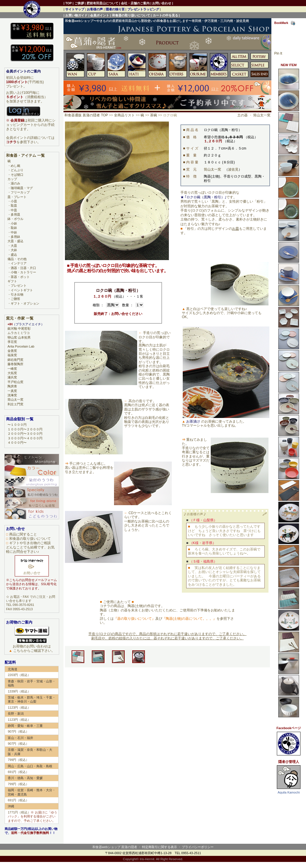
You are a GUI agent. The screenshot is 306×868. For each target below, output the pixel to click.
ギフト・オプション (25, 303)
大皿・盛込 (15, 241)
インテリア (19, 263)
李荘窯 (12, 342)
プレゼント (19, 285)
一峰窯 (12, 369)
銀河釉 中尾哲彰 (19, 328)
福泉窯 (12, 355)
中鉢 (14, 232)
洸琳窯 (12, 395)
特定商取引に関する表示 (159, 847)
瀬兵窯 (12, 377)
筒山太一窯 (262, 115)
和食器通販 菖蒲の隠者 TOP (86, 115)
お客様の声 (95, 9)
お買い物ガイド (76, 15)
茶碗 (154, 115)
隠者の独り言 (115, 9)
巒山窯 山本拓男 (19, 337)
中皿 (14, 210)
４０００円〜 (17, 443)
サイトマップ (75, 9)
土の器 (242, 115)
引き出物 (17, 294)
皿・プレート (17, 197)
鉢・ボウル (15, 219)
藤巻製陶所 (15, 364)
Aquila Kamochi (289, 792)
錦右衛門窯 (15, 360)
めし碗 (15, 166)
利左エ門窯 (15, 404)
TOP (68, 3)
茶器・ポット (20, 277)
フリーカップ (20, 192)
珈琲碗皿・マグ (22, 188)
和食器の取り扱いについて (131, 15)
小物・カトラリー (23, 272)
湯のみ (15, 183)
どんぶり (17, 170)
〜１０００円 (17, 425)
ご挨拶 (79, 3)
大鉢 (14, 250)
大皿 (14, 246)
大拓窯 (12, 373)
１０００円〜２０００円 (25, 429)
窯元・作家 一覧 (20, 318)
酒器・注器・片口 (23, 268)
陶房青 (12, 386)
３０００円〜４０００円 (25, 438)
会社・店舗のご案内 (135, 3)
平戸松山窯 (15, 382)
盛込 (14, 255)
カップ (12, 179)
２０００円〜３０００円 (25, 434)
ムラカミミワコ (19, 333)
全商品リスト (124, 115)
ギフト (12, 281)
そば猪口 (17, 175)
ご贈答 (15, 299)
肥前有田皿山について (102, 3)
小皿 (14, 201)
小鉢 (14, 223)
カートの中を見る (165, 15)
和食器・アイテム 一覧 (25, 155)
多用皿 (15, 214)
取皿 (14, 206)
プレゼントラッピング (143, 9)
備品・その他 (17, 259)
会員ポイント (100, 15)
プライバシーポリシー (198, 847)
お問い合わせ (162, 3)
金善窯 (12, 351)
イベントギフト (22, 290)
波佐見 (233, 169)
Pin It (278, 53)
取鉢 (14, 228)
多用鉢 (15, 237)
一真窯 (12, 391)
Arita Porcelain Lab (21, 346)
